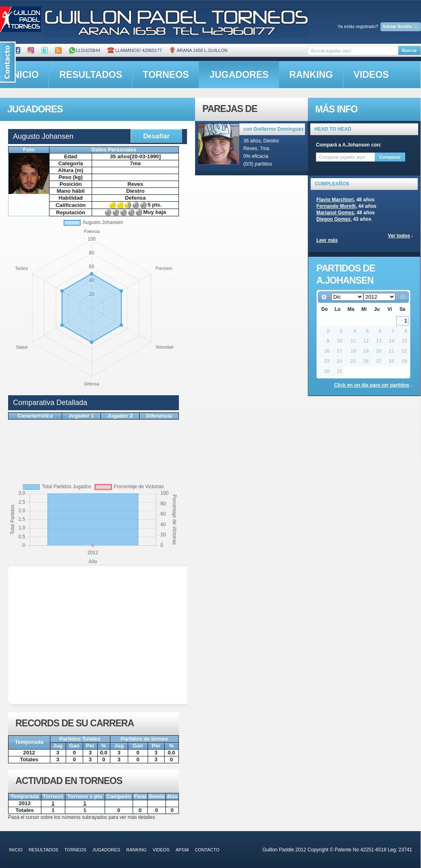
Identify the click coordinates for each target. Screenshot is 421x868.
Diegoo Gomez (333, 219)
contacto (207, 850)
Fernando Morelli (336, 206)
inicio (16, 850)
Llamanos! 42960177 (135, 50)
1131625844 (85, 50)
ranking (311, 75)
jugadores (239, 75)
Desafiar (156, 136)
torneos (166, 75)
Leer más (327, 240)
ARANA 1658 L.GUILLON (198, 50)
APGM (182, 850)
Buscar (409, 50)
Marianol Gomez (335, 213)
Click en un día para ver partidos (372, 385)
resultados (91, 75)
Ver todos (399, 236)
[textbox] (353, 51)
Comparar (390, 157)
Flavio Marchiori (335, 200)
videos (371, 75)
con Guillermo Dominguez (274, 129)
